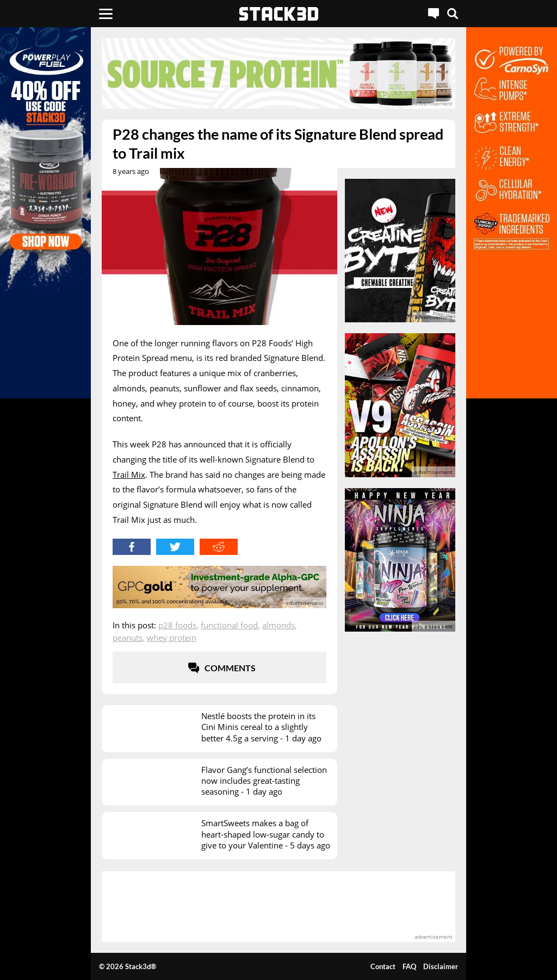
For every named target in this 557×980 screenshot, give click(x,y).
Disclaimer (441, 966)
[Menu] (106, 14)
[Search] (453, 14)
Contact (383, 966)
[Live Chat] (434, 14)
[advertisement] (278, 73)
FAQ (409, 966)
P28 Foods (177, 625)
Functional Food (229, 625)
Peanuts (128, 638)
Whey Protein (172, 638)
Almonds (278, 625)
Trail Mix (129, 475)
